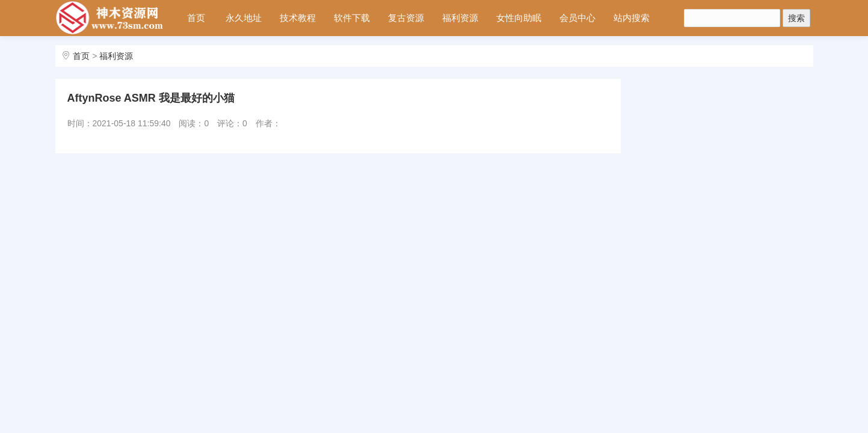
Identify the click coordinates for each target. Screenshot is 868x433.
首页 (196, 18)
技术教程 (298, 18)
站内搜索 (632, 18)
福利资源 (460, 18)
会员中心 (577, 18)
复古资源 (406, 18)
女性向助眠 (519, 18)
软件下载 (352, 18)
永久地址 (244, 18)
